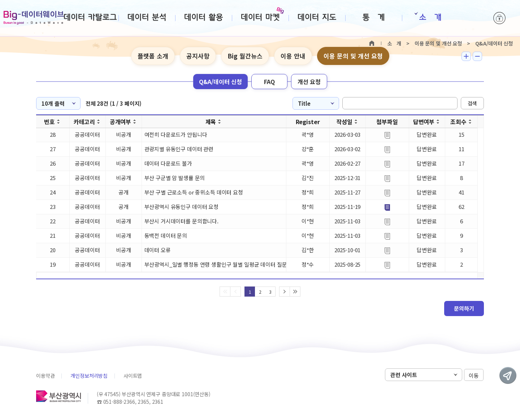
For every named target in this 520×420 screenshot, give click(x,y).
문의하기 (464, 308)
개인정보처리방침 (89, 376)
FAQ (269, 82)
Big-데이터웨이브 (34, 18)
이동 (474, 375)
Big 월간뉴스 (245, 56)
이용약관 (45, 376)
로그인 (499, 18)
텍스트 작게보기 (477, 56)
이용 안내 (293, 56)
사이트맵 (133, 376)
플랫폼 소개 (153, 56)
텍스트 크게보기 (466, 56)
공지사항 (198, 56)
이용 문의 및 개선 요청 (353, 56)
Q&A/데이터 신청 (220, 82)
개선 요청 (309, 82)
